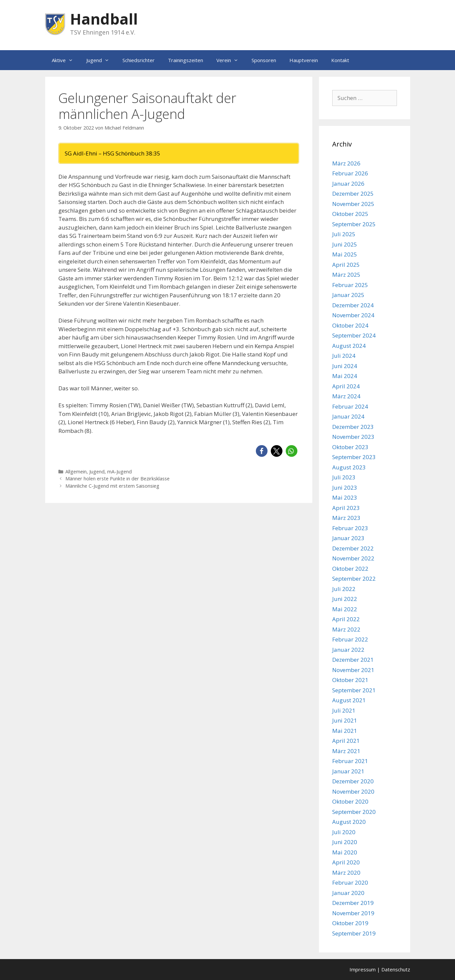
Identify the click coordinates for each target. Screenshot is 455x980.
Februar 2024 (350, 406)
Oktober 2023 (350, 447)
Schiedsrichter (139, 60)
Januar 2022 (348, 650)
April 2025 (346, 265)
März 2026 (346, 163)
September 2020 (354, 812)
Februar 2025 (350, 285)
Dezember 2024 (353, 305)
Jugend (101, 60)
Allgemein (76, 472)
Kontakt (340, 60)
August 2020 (349, 822)
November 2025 (353, 204)
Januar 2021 (348, 771)
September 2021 (354, 690)
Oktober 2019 (350, 923)
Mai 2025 (345, 254)
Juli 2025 (344, 234)
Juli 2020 (344, 832)
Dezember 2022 (353, 548)
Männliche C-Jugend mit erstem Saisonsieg (112, 486)
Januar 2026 (348, 184)
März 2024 (346, 396)
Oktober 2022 (350, 569)
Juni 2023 (345, 488)
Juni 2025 (345, 244)
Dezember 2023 (353, 427)
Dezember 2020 (353, 781)
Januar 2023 (348, 538)
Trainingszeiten (186, 60)
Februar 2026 (350, 173)
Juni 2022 (345, 599)
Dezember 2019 (353, 903)
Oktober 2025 (350, 214)
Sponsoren (264, 60)
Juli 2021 (344, 710)
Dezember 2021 (353, 660)
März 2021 (346, 751)
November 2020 (353, 791)
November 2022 (353, 558)
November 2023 (353, 437)
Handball (104, 19)
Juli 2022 (344, 589)
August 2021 (349, 700)
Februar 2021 (350, 761)
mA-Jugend (119, 472)
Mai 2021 (345, 731)
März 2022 (346, 629)
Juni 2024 (345, 366)
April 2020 (346, 862)
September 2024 (354, 335)
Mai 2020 (345, 852)
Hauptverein (304, 60)
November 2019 (353, 913)
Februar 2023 (350, 528)
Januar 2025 (348, 295)
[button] (262, 451)
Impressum (363, 969)
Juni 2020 (345, 842)
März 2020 (346, 873)
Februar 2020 (350, 882)
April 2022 (346, 619)
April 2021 (346, 741)
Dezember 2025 (353, 194)
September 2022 (354, 579)
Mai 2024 (345, 376)
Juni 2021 (345, 720)
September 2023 (354, 457)
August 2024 (349, 346)
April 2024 (346, 386)
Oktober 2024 (350, 325)
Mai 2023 (345, 497)
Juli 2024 (344, 356)
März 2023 (346, 518)
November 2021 (353, 670)
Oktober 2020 (350, 801)
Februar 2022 (350, 639)
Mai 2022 (345, 609)
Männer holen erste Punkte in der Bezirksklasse (117, 479)
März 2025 (346, 275)
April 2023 (346, 508)
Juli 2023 (344, 477)
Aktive (66, 60)
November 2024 (353, 315)
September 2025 (354, 224)
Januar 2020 (348, 893)
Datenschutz (396, 969)
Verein (231, 60)
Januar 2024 (348, 416)
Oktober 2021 (350, 680)
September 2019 (354, 933)
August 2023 (349, 467)
